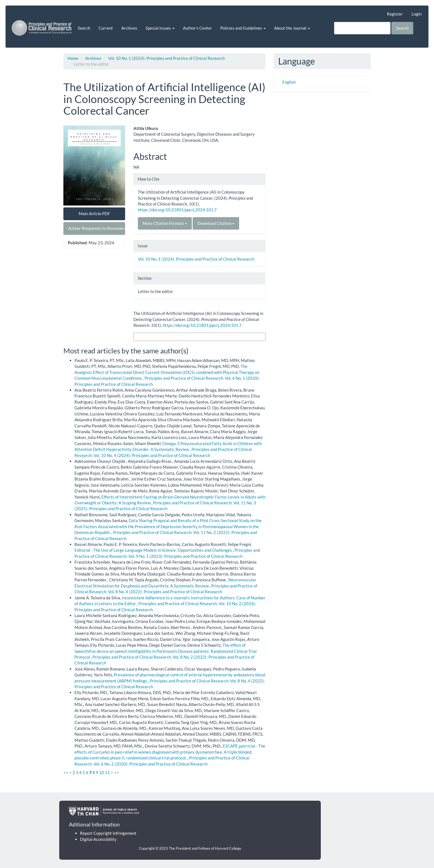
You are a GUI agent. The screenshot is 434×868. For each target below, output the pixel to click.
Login (417, 14)
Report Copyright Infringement (108, 833)
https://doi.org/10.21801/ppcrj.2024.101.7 (177, 210)
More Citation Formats (165, 223)
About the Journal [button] (292, 28)
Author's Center (197, 28)
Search (84, 28)
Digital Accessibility (98, 839)
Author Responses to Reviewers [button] (97, 228)
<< (66, 772)
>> (117, 772)
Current (106, 28)
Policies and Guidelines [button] (243, 28)
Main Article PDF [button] (94, 214)
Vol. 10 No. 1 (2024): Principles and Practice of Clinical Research (166, 58)
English (289, 82)
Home (73, 58)
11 (107, 772)
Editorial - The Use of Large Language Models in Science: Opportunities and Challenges (154, 550)
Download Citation (216, 223)
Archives (129, 28)
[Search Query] (362, 28)
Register (395, 14)
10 (102, 772)
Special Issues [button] (160, 28)
